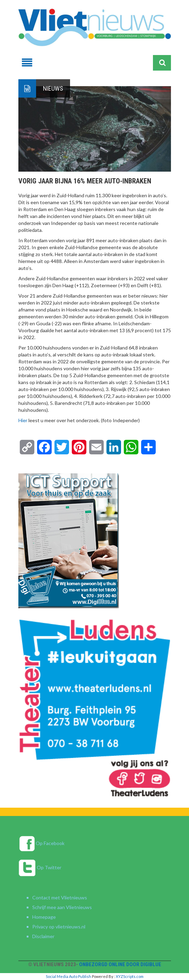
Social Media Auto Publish (68, 976)
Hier (23, 420)
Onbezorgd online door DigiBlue (120, 964)
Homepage (44, 917)
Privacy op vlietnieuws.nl (59, 927)
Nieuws (53, 88)
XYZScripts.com (130, 976)
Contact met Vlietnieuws (60, 897)
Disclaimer (43, 936)
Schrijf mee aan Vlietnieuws (62, 907)
